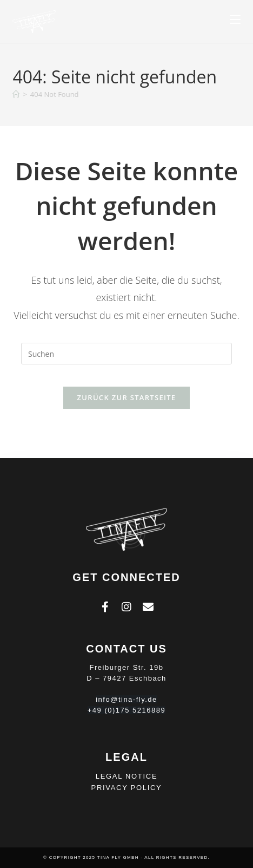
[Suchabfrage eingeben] (126, 354)
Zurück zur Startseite (127, 397)
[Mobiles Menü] (235, 20)
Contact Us (126, 649)
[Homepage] (16, 94)
